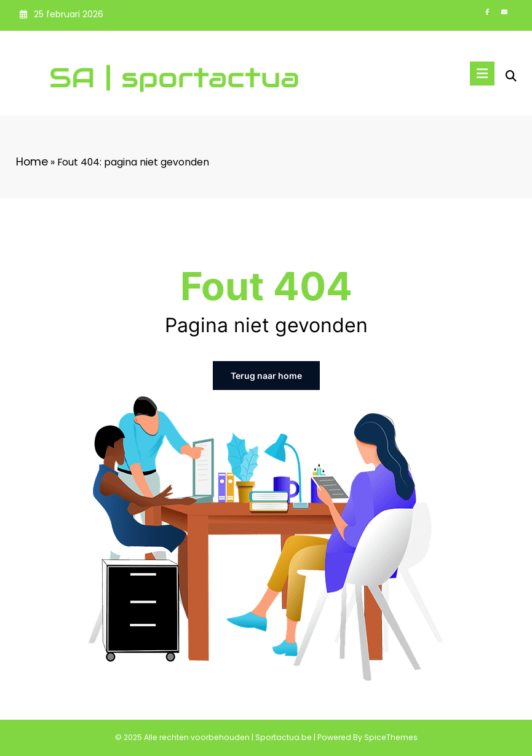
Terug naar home (266, 376)
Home (32, 162)
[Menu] (482, 74)
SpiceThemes (391, 737)
